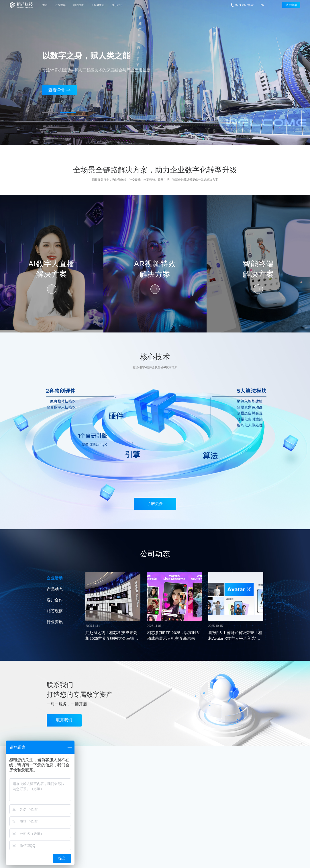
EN (262, 5)
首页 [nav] (45, 5)
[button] (50, 113)
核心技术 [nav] (79, 5)
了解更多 (155, 504)
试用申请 (291, 5)
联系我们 (64, 720)
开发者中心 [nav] (98, 5)
